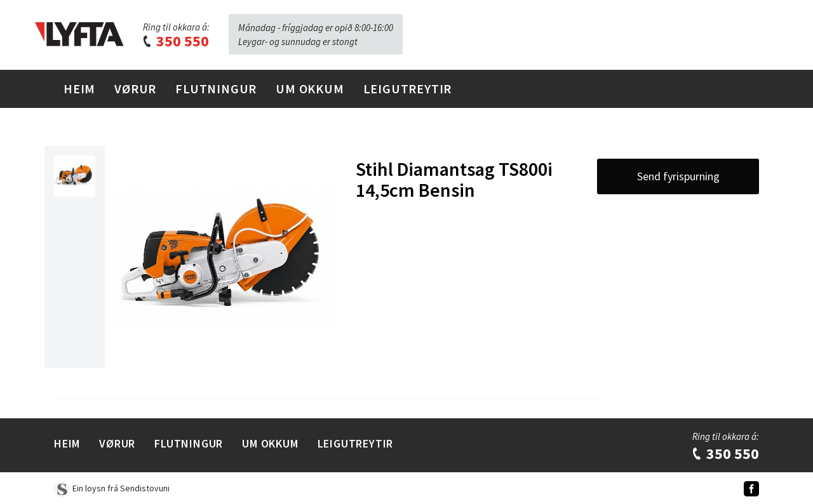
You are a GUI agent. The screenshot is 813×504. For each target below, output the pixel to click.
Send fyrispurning (678, 176)
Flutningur (216, 89)
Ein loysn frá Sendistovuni (112, 488)
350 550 (175, 41)
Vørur (135, 89)
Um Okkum (310, 89)
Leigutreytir (408, 89)
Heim (79, 89)
